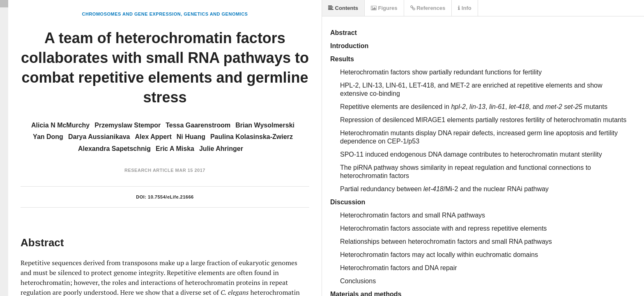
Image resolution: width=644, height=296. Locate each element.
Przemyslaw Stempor (128, 125)
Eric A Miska (175, 149)
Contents (343, 8)
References (428, 8)
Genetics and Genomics (216, 14)
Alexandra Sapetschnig (114, 149)
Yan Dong (48, 137)
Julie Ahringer (221, 149)
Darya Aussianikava (99, 137)
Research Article (149, 170)
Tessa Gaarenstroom (198, 125)
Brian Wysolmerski (265, 125)
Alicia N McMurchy (60, 125)
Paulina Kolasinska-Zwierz (252, 137)
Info (465, 8)
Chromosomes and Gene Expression (132, 14)
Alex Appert (153, 137)
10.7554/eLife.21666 (171, 197)
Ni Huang (191, 137)
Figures (384, 8)
